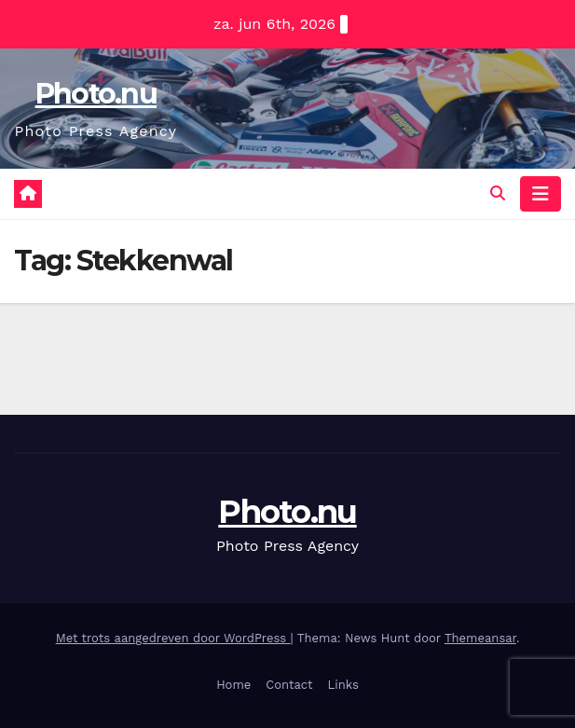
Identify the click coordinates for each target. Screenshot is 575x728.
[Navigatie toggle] (541, 194)
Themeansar (480, 638)
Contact (289, 685)
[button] (498, 193)
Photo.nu (96, 94)
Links (343, 685)
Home (233, 685)
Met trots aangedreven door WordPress (173, 638)
